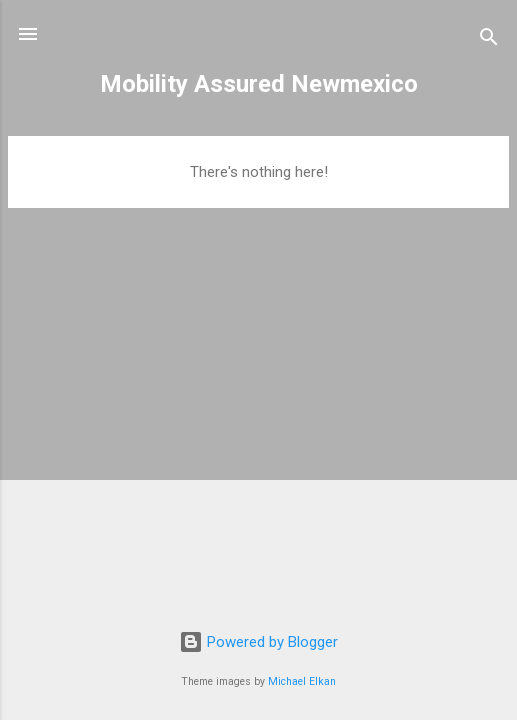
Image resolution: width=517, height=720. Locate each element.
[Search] (489, 40)
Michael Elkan (302, 681)
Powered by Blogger (258, 642)
